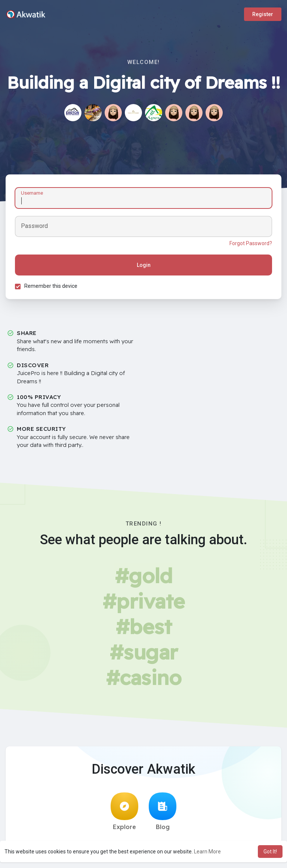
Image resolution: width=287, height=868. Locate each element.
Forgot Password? (251, 243)
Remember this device (51, 286)
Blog (163, 811)
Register (263, 14)
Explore (124, 811)
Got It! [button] (270, 852)
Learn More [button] (207, 852)
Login (144, 265)
